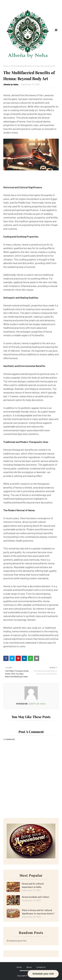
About (29, 967)
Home (6, 66)
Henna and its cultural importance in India (33, 885)
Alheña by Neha (11, 84)
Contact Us (41, 967)
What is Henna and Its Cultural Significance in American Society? (38, 912)
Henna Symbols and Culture (36, 897)
